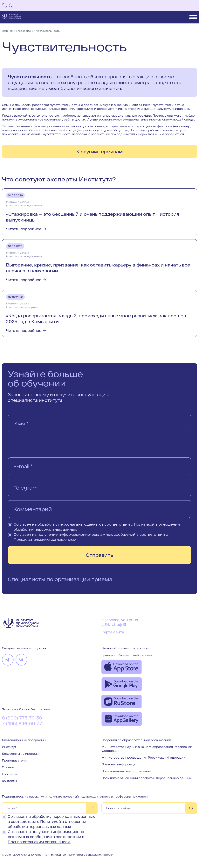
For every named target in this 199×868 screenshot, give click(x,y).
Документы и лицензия (20, 754)
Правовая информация (119, 764)
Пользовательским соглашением (45, 539)
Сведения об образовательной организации (136, 740)
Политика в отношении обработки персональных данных (147, 778)
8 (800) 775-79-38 (22, 718)
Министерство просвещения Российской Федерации (143, 757)
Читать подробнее (24, 229)
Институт (9, 747)
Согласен (22, 524)
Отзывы (8, 767)
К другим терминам (99, 151)
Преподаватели (14, 760)
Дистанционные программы (24, 740)
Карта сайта (113, 632)
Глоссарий (10, 774)
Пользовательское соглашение (126, 771)
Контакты (9, 781)
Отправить (99, 555)
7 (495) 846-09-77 (22, 723)
